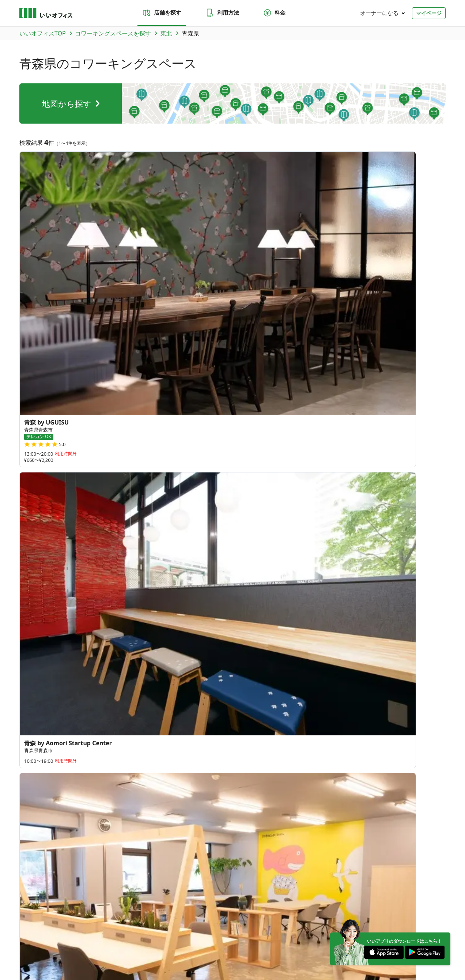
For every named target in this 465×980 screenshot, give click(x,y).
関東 (58, 892)
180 (314, 626)
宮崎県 (214, 657)
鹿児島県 (96, 671)
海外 (192, 892)
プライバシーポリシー (73, 947)
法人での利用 (238, 777)
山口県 (93, 627)
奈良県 (165, 609)
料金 (274, 13)
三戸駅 (28, 439)
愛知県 (195, 596)
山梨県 (190, 578)
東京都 (214, 548)
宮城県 (76, 325)
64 (375, 577)
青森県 (28, 325)
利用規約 (111, 947)
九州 (162, 892)
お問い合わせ (135, 777)
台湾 (90, 706)
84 (267, 634)
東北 (43, 892)
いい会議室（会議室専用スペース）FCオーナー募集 (188, 817)
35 (389, 536)
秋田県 (99, 325)
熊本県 (165, 657)
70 (286, 606)
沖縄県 (93, 688)
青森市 (28, 382)
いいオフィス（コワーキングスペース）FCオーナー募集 (75, 817)
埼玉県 (165, 548)
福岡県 (93, 657)
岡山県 (190, 627)
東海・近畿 (112, 892)
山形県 (123, 325)
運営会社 (28, 947)
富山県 (117, 578)
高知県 (141, 640)
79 (334, 599)
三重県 (147, 596)
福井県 (165, 578)
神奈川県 (96, 561)
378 (364, 624)
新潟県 (93, 578)
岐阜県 (93, 596)
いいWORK (254, 947)
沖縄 (177, 892)
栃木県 (141, 548)
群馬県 (117, 548)
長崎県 (141, 657)
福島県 (147, 325)
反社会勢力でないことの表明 (203, 947)
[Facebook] (437, 928)
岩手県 (52, 325)
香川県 (117, 627)
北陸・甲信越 (82, 892)
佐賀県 (117, 657)
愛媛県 (117, 640)
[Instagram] (415, 928)
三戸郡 (76, 382)
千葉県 (190, 548)
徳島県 (93, 640)
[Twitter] (392, 928)
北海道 (93, 513)
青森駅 (52, 439)
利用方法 (222, 13)
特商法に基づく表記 (147, 947)
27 (270, 575)
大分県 (190, 657)
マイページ (429, 13)
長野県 (214, 578)
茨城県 (93, 548)
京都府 (93, 609)
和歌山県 (120, 596)
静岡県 (171, 596)
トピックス (30, 846)
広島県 (214, 627)
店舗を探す (162, 13)
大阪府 (117, 609)
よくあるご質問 (183, 777)
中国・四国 (140, 892)
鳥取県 (141, 627)
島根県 (165, 627)
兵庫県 (141, 609)
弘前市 (52, 382)
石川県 (141, 578)
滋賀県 (190, 609)
